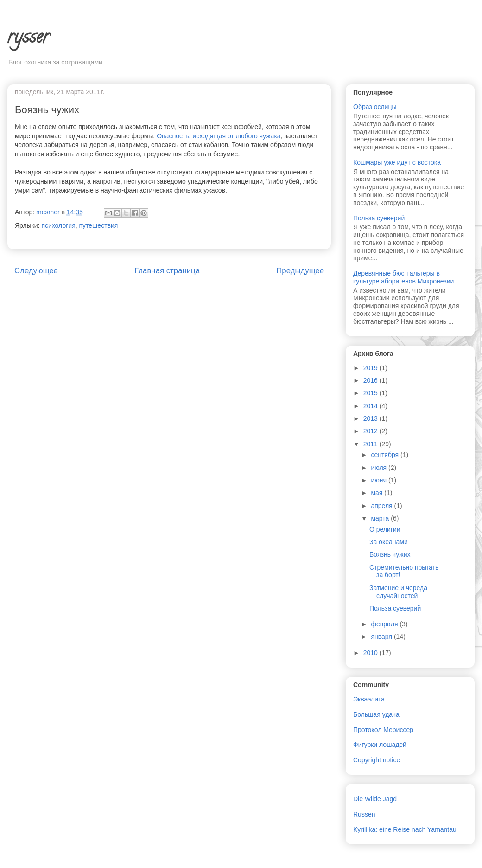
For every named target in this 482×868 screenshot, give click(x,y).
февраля (385, 624)
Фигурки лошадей (380, 745)
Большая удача (376, 714)
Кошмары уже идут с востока (397, 162)
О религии (385, 529)
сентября (386, 455)
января (382, 637)
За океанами (389, 542)
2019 (371, 368)
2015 (371, 393)
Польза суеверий (379, 218)
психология (58, 225)
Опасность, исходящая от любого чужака (219, 136)
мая (377, 493)
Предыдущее (300, 271)
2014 (371, 406)
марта (381, 518)
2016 (371, 380)
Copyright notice (377, 760)
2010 (371, 653)
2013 (371, 418)
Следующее (36, 271)
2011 (371, 444)
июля (380, 468)
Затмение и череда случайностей (398, 592)
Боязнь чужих (390, 554)
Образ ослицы (375, 107)
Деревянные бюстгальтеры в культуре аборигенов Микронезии (403, 277)
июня (380, 480)
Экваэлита (369, 699)
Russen (364, 814)
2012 (371, 431)
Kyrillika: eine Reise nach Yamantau (405, 829)
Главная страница (167, 271)
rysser (28, 39)
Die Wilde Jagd (375, 799)
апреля (382, 506)
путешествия (99, 225)
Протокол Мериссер (383, 730)
